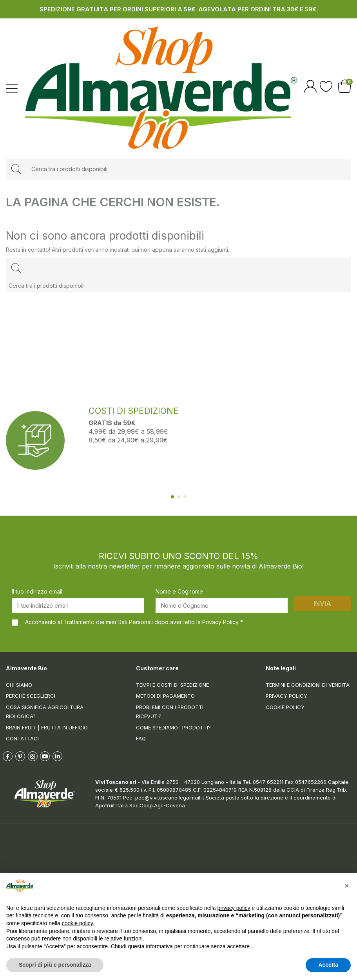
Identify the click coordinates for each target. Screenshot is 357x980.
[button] (347, 886)
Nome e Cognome (179, 591)
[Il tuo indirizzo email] (78, 605)
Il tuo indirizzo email (37, 591)
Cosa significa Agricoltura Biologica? (45, 712)
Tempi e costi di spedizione (172, 685)
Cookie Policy (285, 707)
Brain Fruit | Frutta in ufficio (47, 727)
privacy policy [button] (234, 908)
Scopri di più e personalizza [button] (55, 965)
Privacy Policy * (223, 622)
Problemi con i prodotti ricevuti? (170, 712)
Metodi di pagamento (165, 696)
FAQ (141, 738)
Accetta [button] (328, 965)
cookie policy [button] (77, 923)
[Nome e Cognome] (222, 605)
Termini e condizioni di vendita (308, 685)
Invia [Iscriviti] (322, 604)
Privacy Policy (286, 696)
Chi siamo (19, 685)
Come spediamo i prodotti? (173, 727)
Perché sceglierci (31, 696)
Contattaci (22, 738)
